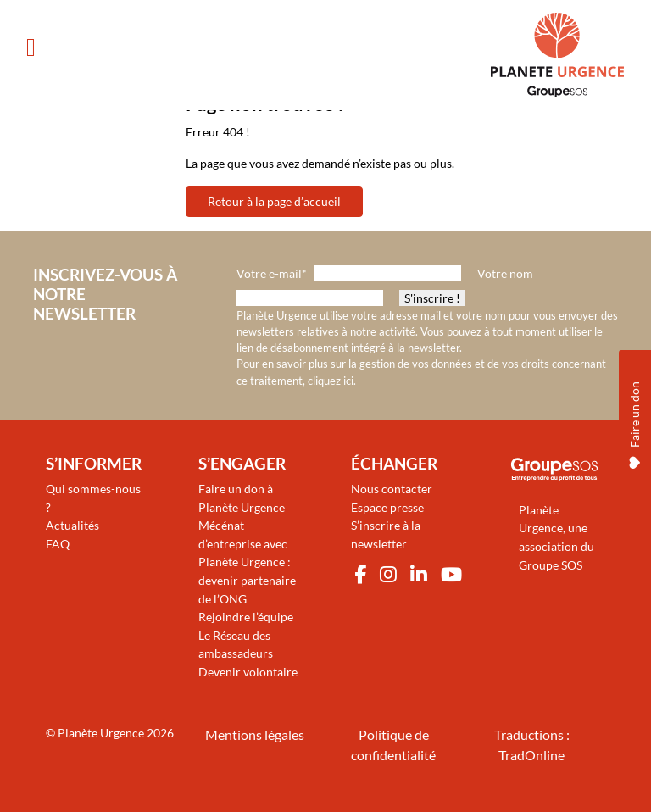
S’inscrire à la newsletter (386, 534)
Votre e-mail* (272, 273)
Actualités (72, 525)
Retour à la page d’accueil (274, 201)
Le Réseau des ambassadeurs (236, 645)
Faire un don (634, 421)
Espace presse (387, 507)
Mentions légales (255, 734)
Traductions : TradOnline (532, 745)
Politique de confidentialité (393, 745)
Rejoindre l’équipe (246, 617)
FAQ (58, 544)
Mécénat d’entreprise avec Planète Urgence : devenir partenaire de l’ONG (247, 562)
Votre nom (505, 273)
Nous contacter (392, 489)
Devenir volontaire (248, 672)
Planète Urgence (101, 733)
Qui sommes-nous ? (93, 498)
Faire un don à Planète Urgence (242, 498)
